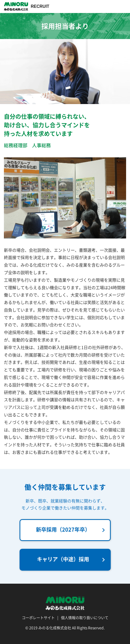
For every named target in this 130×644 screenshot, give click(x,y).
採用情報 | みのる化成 (16, 7)
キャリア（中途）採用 (72, 559)
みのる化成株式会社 (55, 628)
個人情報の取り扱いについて (85, 617)
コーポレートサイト (38, 617)
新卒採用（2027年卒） (72, 530)
